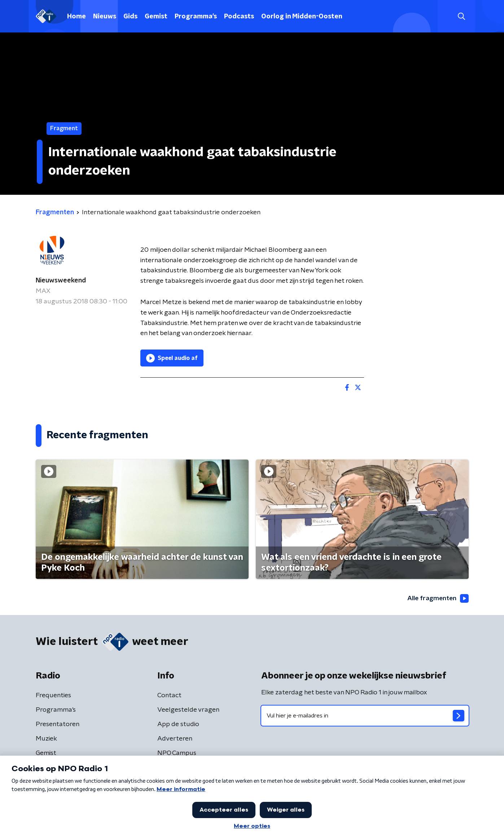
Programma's (196, 17)
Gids (130, 17)
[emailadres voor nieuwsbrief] (365, 716)
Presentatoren (58, 724)
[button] (462, 16)
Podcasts (239, 17)
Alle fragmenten (437, 599)
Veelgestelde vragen (188, 710)
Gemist (156, 17)
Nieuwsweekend (61, 281)
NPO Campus (177, 753)
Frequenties (53, 695)
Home (76, 17)
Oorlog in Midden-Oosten (302, 17)
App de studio (178, 724)
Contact (169, 695)
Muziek (46, 739)
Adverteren (175, 739)
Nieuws (105, 17)
